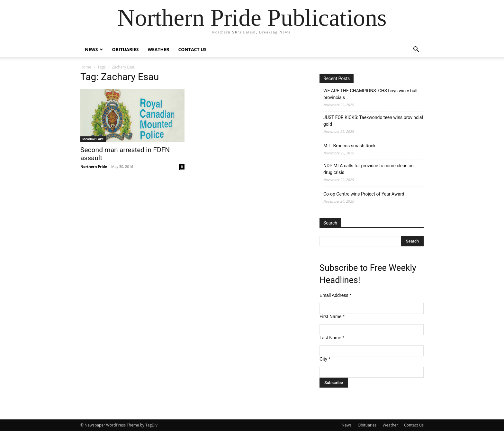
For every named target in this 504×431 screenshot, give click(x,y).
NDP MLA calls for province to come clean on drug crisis (369, 169)
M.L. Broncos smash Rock (349, 146)
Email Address (335, 295)
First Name (332, 316)
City (325, 359)
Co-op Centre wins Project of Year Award (364, 194)
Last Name (332, 338)
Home (86, 67)
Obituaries (125, 49)
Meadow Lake (93, 139)
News (91, 49)
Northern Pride (94, 166)
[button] (416, 50)
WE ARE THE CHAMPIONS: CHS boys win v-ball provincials (370, 94)
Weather (158, 49)
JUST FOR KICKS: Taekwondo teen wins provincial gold (373, 121)
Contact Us (192, 49)
